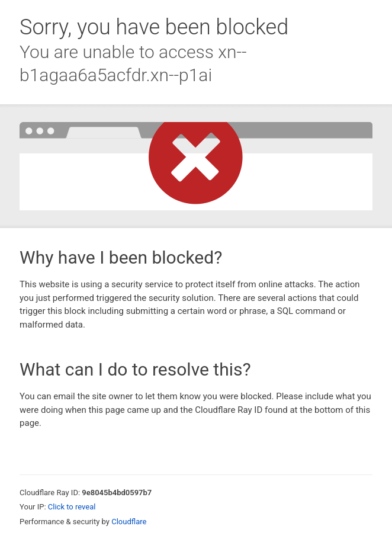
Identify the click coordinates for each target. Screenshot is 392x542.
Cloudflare (129, 522)
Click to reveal (72, 507)
